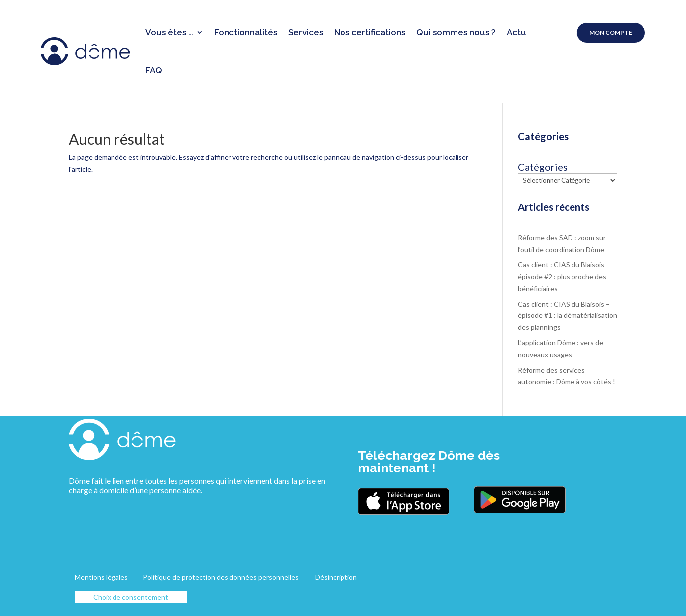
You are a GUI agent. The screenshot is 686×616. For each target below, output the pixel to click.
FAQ (154, 70)
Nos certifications (370, 32)
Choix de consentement (131, 597)
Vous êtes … (169, 32)
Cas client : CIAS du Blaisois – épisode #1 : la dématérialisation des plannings (568, 316)
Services (306, 32)
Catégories (543, 167)
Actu (516, 32)
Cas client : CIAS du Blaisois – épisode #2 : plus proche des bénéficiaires (564, 276)
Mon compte (611, 33)
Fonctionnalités (246, 32)
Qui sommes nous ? (456, 32)
